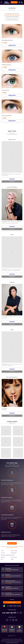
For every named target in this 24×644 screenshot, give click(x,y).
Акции (12, 559)
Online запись (12, 602)
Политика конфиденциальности (12, 643)
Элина (12, 235)
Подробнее (12, 179)
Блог (2, 559)
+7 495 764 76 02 (14, 606)
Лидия (12, 330)
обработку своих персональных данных (15, 547)
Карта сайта (13, 636)
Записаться (12, 182)
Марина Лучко (12, 140)
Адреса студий (14, 551)
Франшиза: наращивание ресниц (8, 555)
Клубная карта (14, 557)
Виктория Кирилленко (12, 377)
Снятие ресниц (5, 90)
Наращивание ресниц (7, 40)
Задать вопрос (12, 543)
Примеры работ (12, 45)
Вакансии (3, 557)
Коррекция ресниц (6, 65)
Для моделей (14, 553)
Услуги (2, 551)
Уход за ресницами (6, 116)
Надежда (12, 282)
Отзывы (3, 553)
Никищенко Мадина (12, 187)
